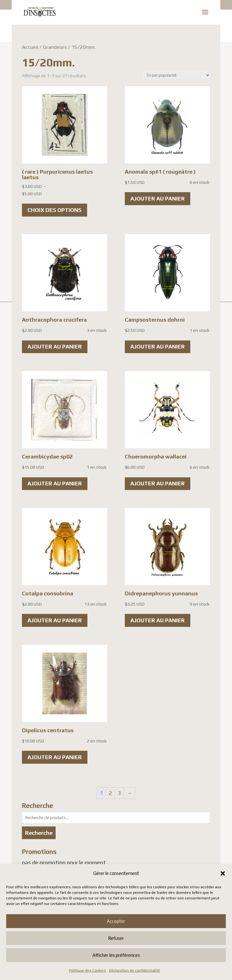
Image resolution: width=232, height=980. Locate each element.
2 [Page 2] (110, 793)
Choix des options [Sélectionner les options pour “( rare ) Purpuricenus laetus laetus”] (55, 210)
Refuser (116, 938)
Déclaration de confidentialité (135, 970)
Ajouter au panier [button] (158, 199)
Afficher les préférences (116, 955)
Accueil (30, 47)
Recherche (39, 833)
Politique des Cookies (87, 970)
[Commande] (176, 75)
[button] (223, 873)
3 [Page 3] (119, 793)
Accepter (116, 921)
